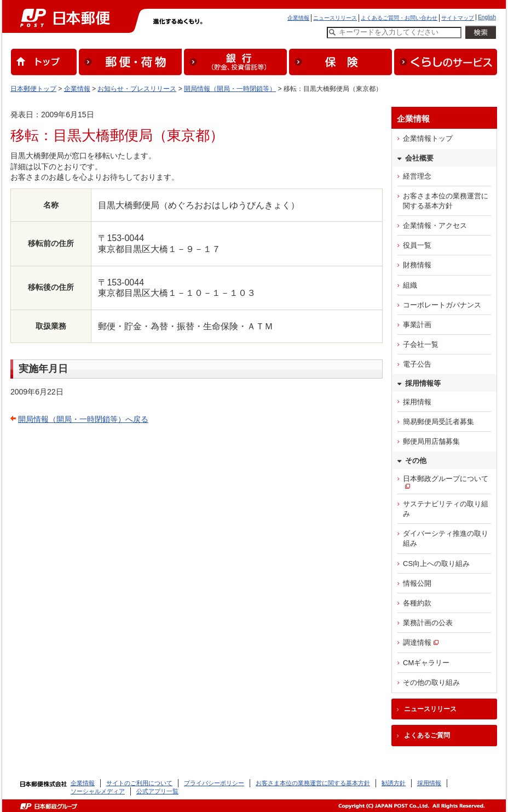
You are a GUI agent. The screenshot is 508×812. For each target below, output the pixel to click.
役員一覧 (417, 245)
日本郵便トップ (33, 89)
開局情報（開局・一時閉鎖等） (230, 89)
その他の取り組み (431, 682)
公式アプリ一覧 (157, 791)
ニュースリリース (335, 18)
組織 (410, 285)
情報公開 (417, 583)
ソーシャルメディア (98, 791)
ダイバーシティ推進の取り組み (446, 538)
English (487, 17)
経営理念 (417, 176)
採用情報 (417, 402)
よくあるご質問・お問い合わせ (399, 18)
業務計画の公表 (428, 623)
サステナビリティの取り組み (446, 509)
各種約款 (417, 603)
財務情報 (417, 265)
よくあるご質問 (427, 735)
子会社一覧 (421, 344)
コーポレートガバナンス (442, 305)
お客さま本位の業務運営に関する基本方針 (446, 201)
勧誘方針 (394, 783)
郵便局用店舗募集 (431, 441)
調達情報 (417, 642)
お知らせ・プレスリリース (137, 89)
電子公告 (417, 364)
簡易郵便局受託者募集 (438, 422)
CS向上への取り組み (436, 564)
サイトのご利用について (139, 783)
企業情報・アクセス (435, 225)
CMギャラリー (426, 663)
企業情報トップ (428, 138)
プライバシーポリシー (214, 783)
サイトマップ (458, 18)
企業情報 (298, 18)
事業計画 (417, 325)
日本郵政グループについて (446, 479)
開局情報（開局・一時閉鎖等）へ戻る (83, 419)
